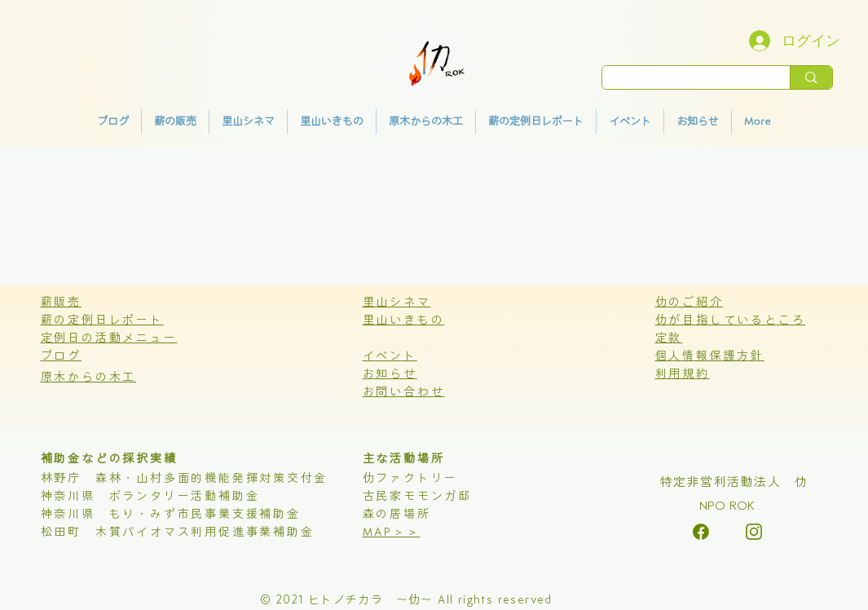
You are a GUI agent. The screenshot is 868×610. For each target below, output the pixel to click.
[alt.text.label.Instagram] (701, 532)
